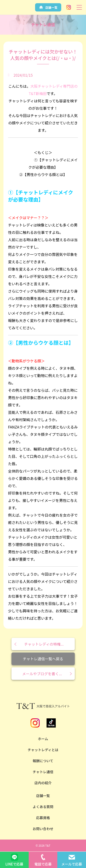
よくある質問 (43, 807)
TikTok (51, 723)
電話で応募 (43, 864)
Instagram (69, 7)
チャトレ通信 (43, 772)
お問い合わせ (43, 829)
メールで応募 (72, 864)
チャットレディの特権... (44, 644)
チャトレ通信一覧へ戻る (43, 659)
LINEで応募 (14, 864)
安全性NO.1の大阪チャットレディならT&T (14, 11)
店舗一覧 (43, 796)
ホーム (43, 739)
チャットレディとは (43, 750)
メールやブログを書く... (42, 674)
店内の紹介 (43, 783)
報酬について (43, 761)
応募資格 (43, 818)
